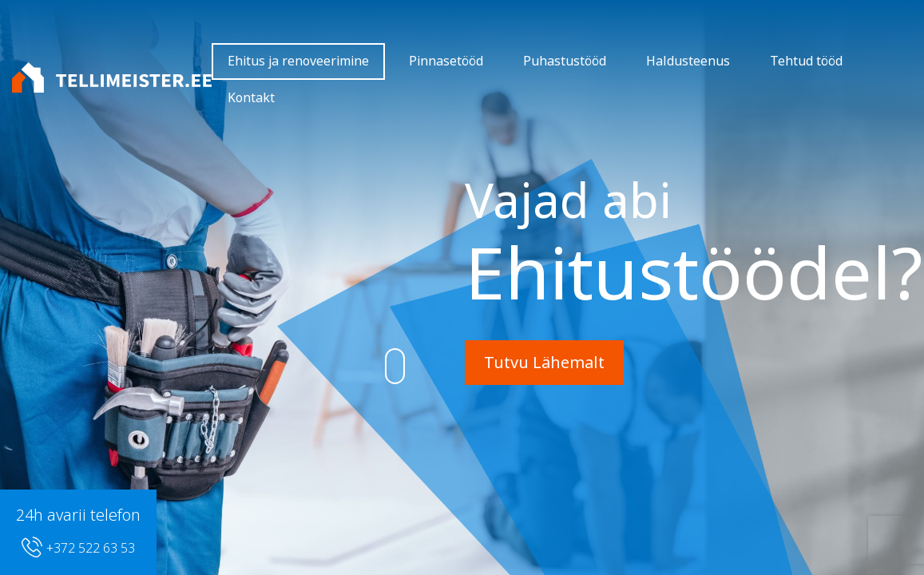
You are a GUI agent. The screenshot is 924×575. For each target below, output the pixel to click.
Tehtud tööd (806, 61)
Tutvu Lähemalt (544, 363)
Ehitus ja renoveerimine (298, 61)
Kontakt (251, 97)
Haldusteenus (688, 61)
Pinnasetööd (446, 61)
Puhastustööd (565, 61)
